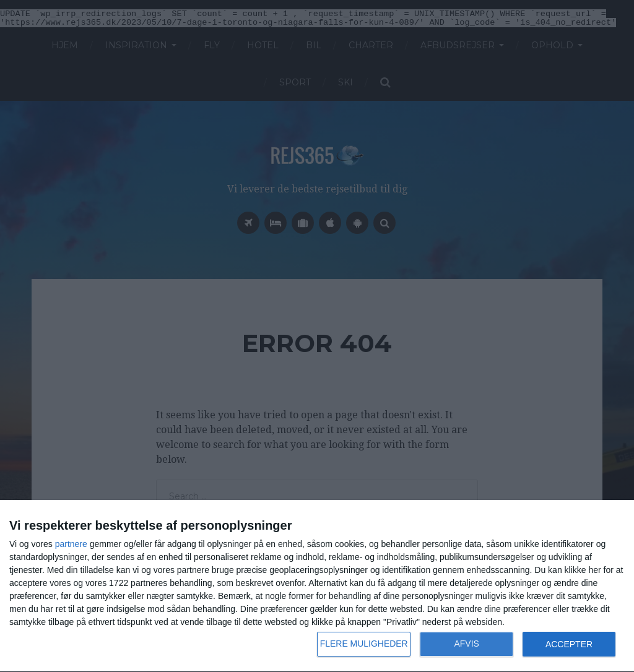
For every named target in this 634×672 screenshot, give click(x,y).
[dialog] (317, 586)
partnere (71, 544)
